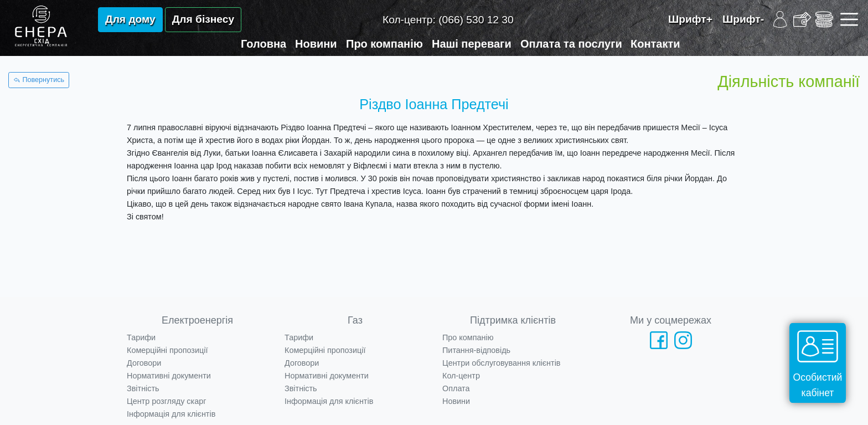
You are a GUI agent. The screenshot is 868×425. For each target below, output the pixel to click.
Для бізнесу (203, 19)
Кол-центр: (448, 20)
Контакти (655, 44)
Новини (316, 44)
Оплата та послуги (571, 44)
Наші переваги (472, 44)
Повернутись (39, 80)
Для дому (130, 19)
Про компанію (384, 44)
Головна (263, 44)
